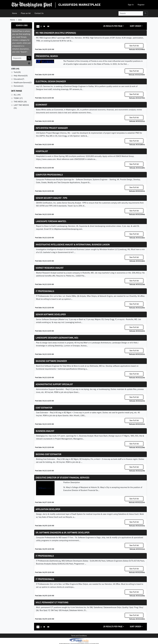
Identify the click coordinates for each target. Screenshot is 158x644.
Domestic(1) (19, 86)
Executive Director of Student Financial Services (62, 478)
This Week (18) (20, 102)
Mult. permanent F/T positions (52, 602)
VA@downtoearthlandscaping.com (68, 229)
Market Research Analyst (50, 268)
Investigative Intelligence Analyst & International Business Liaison (73, 245)
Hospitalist (42, 151)
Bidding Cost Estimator (48, 454)
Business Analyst (45, 431)
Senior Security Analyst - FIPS (51, 198)
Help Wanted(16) (21, 76)
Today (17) (18, 98)
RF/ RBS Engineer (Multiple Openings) (56, 33)
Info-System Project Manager (52, 128)
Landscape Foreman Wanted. (51, 221)
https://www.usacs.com (46, 159)
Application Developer (48, 509)
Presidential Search (47, 56)
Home (15, 13)
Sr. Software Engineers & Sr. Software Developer (63, 533)
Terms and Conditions (79, 636)
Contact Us (39, 13)
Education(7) (19, 79)
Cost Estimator (44, 408)
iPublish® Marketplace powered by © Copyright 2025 (79, 640)
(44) (15, 69)
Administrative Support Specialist (54, 384)
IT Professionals (45, 556)
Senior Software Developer (51, 314)
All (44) (17, 95)
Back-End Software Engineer (51, 361)
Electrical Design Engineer (51, 81)
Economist (41, 105)
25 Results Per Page (113, 26)
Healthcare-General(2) (23, 83)
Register (141, 5)
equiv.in (118, 436)
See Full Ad (134, 46)
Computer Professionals (49, 175)
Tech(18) (17, 72)
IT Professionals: (45, 291)
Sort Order (135, 26)
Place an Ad (26, 13)
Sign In (131, 5)
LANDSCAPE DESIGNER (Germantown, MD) (57, 338)
